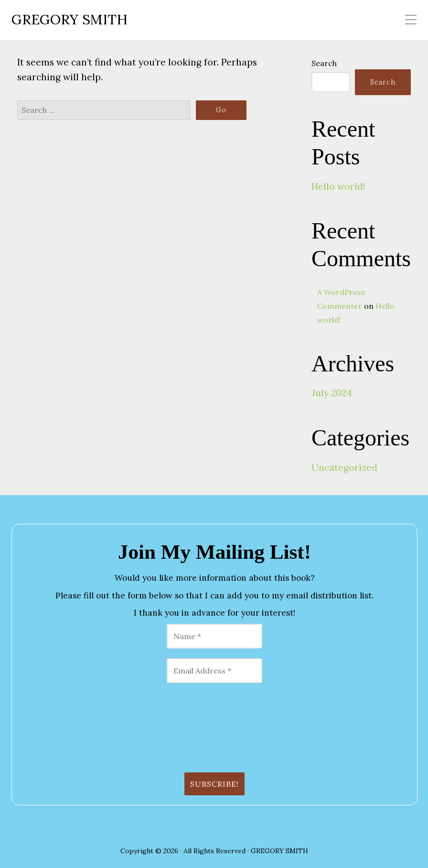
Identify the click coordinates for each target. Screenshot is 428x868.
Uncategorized (344, 467)
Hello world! (338, 186)
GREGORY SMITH (70, 20)
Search (324, 63)
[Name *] (214, 636)
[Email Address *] (214, 671)
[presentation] (61, 727)
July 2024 (332, 393)
